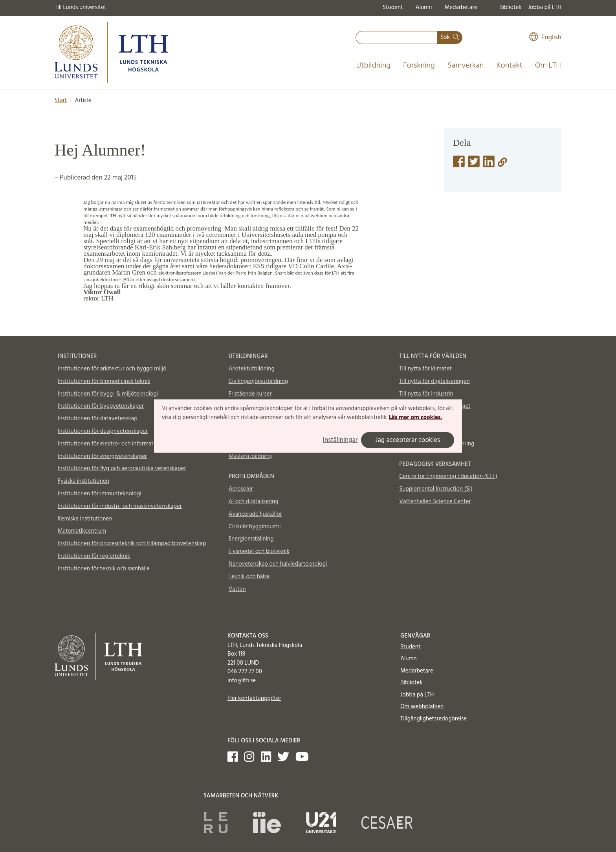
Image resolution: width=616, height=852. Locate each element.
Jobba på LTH (544, 7)
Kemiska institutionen (85, 519)
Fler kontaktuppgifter (254, 698)
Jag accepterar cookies (408, 440)
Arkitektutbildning (252, 369)
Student (393, 7)
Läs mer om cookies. (415, 418)
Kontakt (509, 66)
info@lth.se (242, 681)
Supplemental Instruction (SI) (436, 489)
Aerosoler (241, 489)
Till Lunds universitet (81, 7)
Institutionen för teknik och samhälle (104, 569)
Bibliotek (511, 7)
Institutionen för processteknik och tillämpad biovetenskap (132, 544)
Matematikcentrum (82, 531)
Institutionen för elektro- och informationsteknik (119, 444)
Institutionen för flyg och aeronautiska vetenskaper (122, 469)
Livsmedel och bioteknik (259, 552)
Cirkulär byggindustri (255, 527)
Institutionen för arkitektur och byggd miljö (112, 369)
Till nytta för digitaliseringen (434, 381)
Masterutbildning (250, 456)
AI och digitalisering (254, 502)
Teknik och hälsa (249, 577)
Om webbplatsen (422, 707)
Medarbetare (461, 7)
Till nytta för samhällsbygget (435, 406)
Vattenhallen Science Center (435, 502)
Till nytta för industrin (426, 394)
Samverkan (466, 66)
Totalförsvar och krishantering (437, 444)
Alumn (424, 7)
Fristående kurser (250, 394)
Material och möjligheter (430, 431)
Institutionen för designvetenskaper (103, 431)
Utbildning (373, 66)
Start (61, 101)
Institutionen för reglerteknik (94, 556)
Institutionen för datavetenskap (98, 419)
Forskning (419, 66)
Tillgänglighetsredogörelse (434, 719)
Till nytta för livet (421, 419)
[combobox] (396, 38)
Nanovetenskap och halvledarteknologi (278, 564)
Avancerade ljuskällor (255, 514)
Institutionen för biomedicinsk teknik (104, 381)
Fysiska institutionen (83, 481)
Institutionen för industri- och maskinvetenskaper (120, 506)
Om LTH (548, 66)
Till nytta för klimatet (425, 369)
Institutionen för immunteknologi (100, 494)
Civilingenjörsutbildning (258, 381)
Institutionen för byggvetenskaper (101, 406)
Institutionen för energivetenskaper (102, 456)
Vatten (237, 589)
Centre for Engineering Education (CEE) (448, 476)
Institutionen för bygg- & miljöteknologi (108, 394)
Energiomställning (251, 539)
